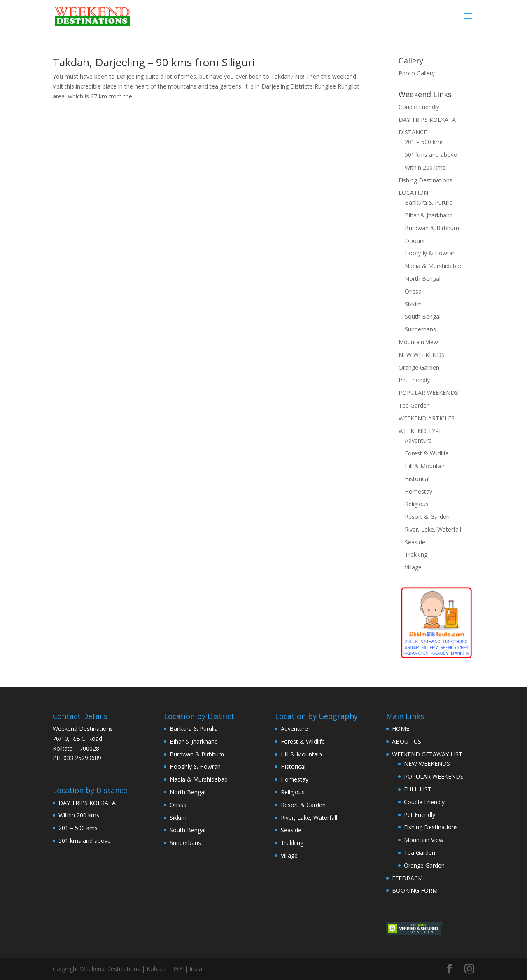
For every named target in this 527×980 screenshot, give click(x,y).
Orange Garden (419, 367)
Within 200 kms (425, 167)
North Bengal (423, 279)
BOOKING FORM (415, 890)
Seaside (415, 542)
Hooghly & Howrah (430, 253)
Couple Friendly (419, 107)
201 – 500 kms (424, 142)
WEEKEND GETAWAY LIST (427, 754)
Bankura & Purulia (429, 202)
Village (413, 567)
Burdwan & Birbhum (432, 228)
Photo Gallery (417, 73)
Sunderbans (420, 329)
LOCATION (413, 192)
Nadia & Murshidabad (434, 266)
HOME (401, 729)
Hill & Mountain (425, 466)
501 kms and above (431, 155)
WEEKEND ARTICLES (427, 418)
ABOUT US (407, 741)
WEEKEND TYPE (420, 431)
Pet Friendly (414, 380)
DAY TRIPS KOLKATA (427, 120)
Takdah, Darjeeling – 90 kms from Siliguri (154, 62)
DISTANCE (413, 132)
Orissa (413, 291)
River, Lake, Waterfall (433, 529)
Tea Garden (414, 405)
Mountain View (418, 342)
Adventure (418, 440)
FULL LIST (418, 789)
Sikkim (413, 304)
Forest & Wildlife (427, 453)
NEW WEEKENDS (422, 355)
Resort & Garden (427, 517)
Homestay (419, 491)
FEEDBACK (407, 878)
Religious (417, 504)
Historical (417, 479)
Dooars (415, 241)
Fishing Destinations (426, 180)
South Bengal (423, 316)
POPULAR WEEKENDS (428, 393)
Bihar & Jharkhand (429, 215)
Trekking (416, 554)
